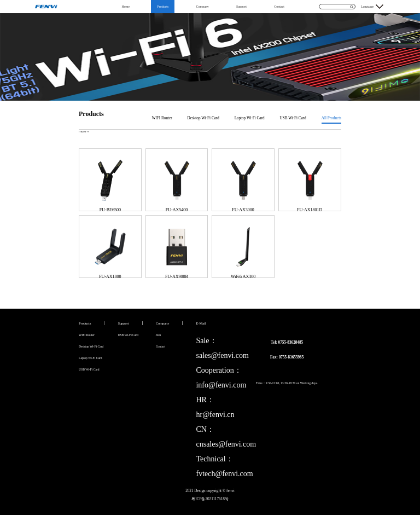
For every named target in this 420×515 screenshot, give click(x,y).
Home (126, 7)
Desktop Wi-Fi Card (203, 118)
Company (202, 7)
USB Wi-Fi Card (293, 118)
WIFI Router (162, 118)
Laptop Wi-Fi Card (250, 118)
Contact (279, 7)
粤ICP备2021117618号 (210, 499)
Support (241, 7)
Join (158, 335)
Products (163, 7)
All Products (331, 118)
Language (367, 7)
